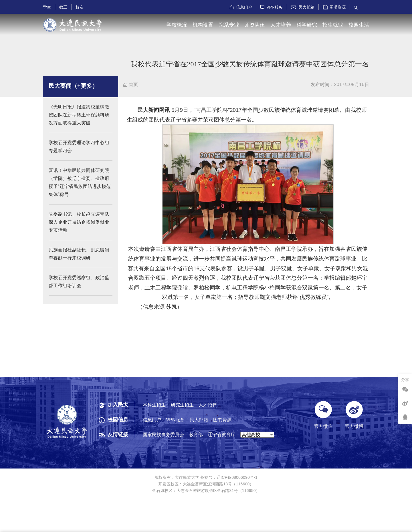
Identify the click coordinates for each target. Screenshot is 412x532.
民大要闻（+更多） (73, 92)
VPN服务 (272, 7)
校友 (80, 7)
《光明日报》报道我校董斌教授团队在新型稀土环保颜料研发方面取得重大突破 (79, 121)
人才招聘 (208, 405)
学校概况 (177, 25)
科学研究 (307, 25)
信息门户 (241, 7)
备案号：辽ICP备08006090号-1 (229, 477)
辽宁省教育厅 (221, 435)
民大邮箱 (303, 7)
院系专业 (229, 25)
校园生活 (359, 25)
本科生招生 (154, 405)
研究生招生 (182, 405)
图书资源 (334, 7)
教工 (63, 7)
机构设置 (203, 25)
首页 (131, 85)
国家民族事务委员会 (163, 435)
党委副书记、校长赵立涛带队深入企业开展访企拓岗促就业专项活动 (79, 228)
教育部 (196, 435)
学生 (47, 7)
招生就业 (333, 25)
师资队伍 (255, 25)
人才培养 (281, 25)
